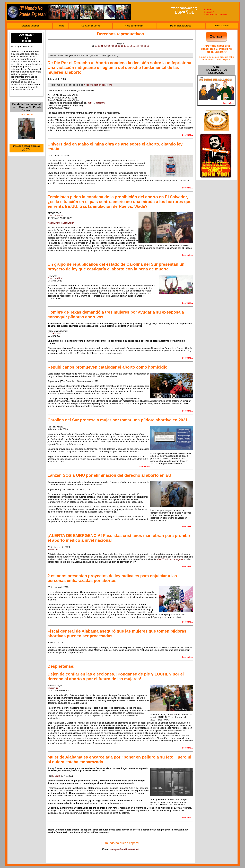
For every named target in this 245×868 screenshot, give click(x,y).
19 (145, 46)
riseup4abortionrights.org (98, 85)
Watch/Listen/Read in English (61, 223)
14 (131, 46)
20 (148, 46)
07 (110, 46)
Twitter (90, 103)
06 (107, 46)
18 (142, 46)
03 (99, 46)
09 (116, 46)
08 (113, 46)
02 (96, 46)
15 (134, 46)
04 (102, 46)
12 (125, 46)
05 (105, 46)
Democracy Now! (55, 216)
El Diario (56, 776)
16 (137, 46)
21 (120, 48)
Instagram (100, 103)
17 (139, 46)
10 (119, 46)
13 (128, 46)
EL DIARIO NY (54, 333)
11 (122, 46)
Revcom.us (53, 550)
